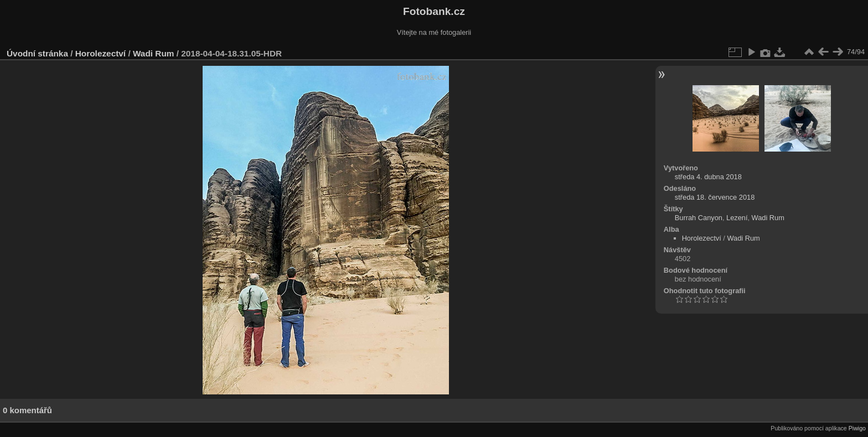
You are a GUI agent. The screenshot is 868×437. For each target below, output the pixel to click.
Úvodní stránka (37, 53)
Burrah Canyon (699, 218)
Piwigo (857, 428)
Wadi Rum (154, 53)
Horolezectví (100, 53)
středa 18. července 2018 (715, 197)
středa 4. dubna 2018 (708, 177)
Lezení (737, 218)
